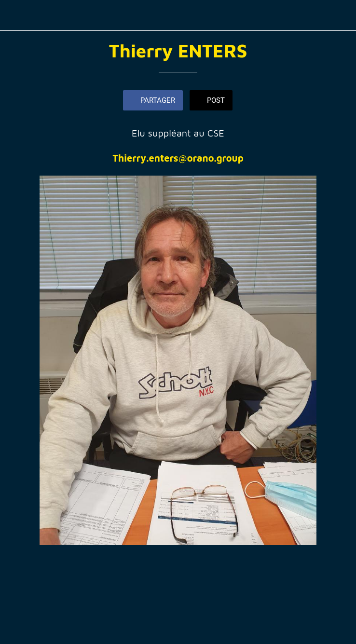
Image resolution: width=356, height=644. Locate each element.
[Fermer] (15, 15)
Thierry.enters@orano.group (178, 158)
